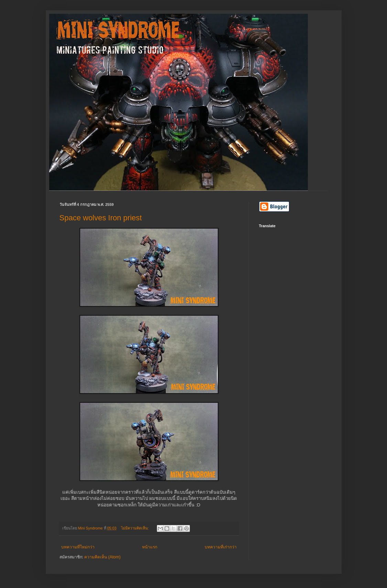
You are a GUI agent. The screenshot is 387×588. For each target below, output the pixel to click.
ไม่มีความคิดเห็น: (135, 528)
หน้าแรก (150, 547)
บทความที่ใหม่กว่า (78, 547)
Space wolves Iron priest (101, 218)
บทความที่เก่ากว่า (221, 547)
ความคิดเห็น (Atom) (102, 557)
